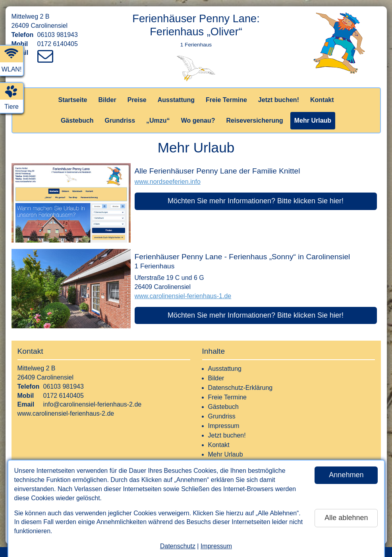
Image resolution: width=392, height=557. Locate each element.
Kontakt (322, 100)
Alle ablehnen (346, 518)
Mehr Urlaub (313, 120)
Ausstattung (176, 100)
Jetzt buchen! (279, 100)
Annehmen (346, 475)
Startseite (72, 100)
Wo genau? (198, 120)
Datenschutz (178, 546)
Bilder (107, 100)
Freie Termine (226, 100)
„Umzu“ (158, 120)
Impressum (216, 546)
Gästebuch (77, 120)
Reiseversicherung (255, 120)
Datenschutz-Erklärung (240, 388)
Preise (137, 100)
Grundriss (120, 120)
